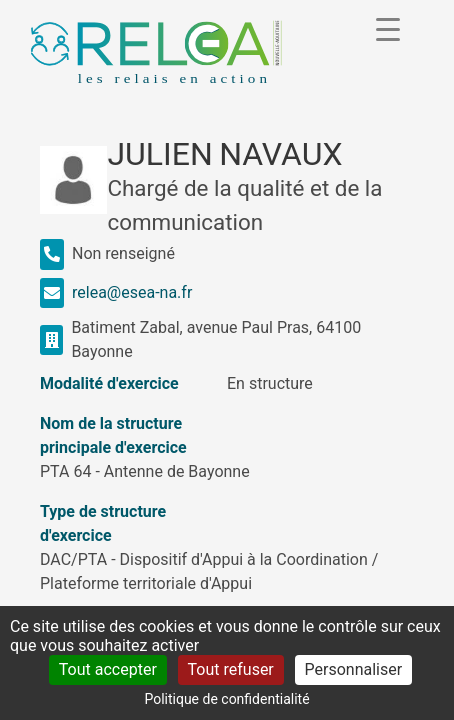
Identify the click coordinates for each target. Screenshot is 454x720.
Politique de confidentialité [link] (226, 699)
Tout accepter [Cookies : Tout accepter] (108, 669)
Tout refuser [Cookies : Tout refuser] (231, 669)
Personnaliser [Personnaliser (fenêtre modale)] (354, 669)
